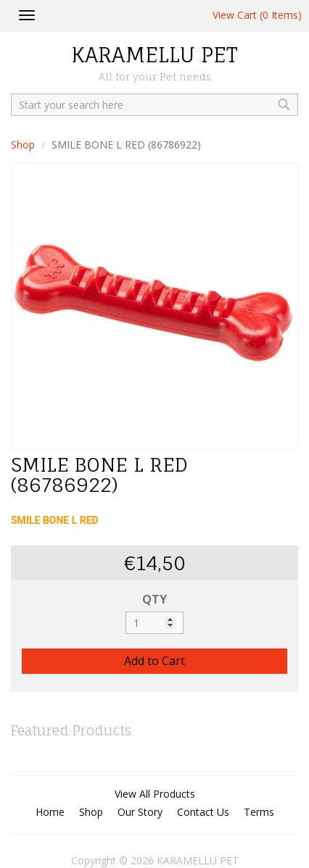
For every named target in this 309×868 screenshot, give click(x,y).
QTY (154, 599)
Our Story (140, 812)
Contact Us (203, 812)
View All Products (155, 794)
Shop (23, 145)
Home (50, 812)
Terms (259, 812)
